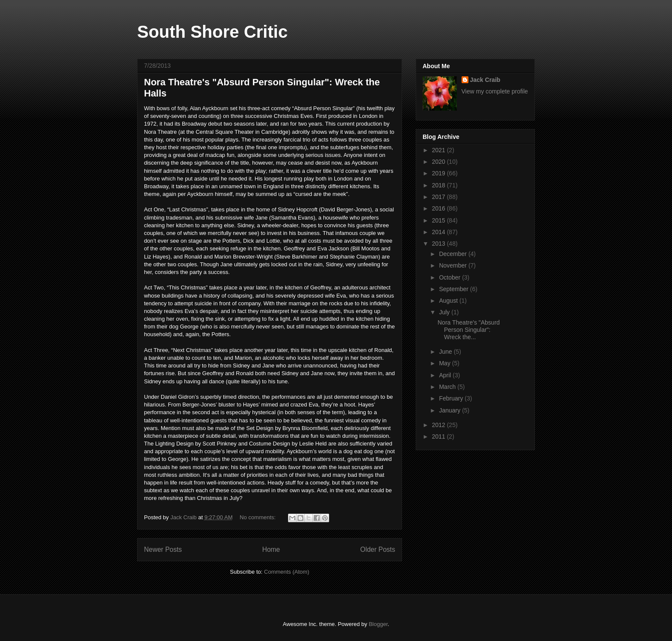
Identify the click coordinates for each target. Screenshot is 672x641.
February (452, 398)
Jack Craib (485, 80)
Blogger (378, 624)
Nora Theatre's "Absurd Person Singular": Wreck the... (469, 330)
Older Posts (378, 549)
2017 (439, 197)
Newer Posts (163, 549)
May (445, 363)
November (453, 265)
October (450, 277)
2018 (439, 185)
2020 (439, 162)
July (445, 312)
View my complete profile (495, 91)
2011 (439, 436)
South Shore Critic (212, 32)
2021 (439, 150)
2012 (439, 425)
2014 (439, 232)
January (450, 410)
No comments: (258, 517)
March (448, 387)
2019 (439, 173)
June (446, 352)
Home (271, 549)
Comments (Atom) (286, 572)
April (446, 375)
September (454, 289)
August (449, 301)
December (453, 254)
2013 (439, 244)
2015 (439, 220)
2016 (439, 208)
